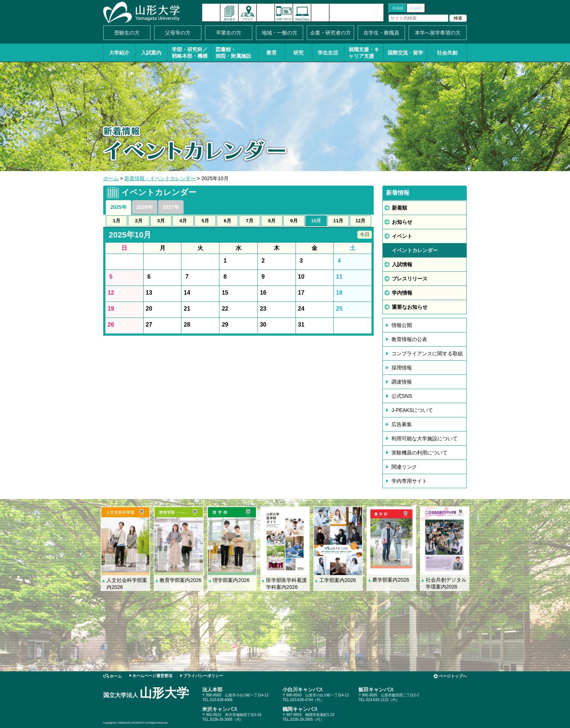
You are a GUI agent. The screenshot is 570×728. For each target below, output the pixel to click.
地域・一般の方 (280, 33)
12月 (360, 221)
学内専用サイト (409, 481)
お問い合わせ (284, 13)
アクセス (248, 13)
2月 (139, 221)
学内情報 (402, 293)
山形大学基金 (357, 13)
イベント (402, 236)
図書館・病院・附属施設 (233, 53)
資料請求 (229, 13)
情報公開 (402, 325)
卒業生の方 (229, 33)
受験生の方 (127, 33)
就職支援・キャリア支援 (364, 53)
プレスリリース (410, 279)
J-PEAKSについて (412, 410)
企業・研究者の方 (330, 33)
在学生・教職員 (381, 33)
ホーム (111, 178)
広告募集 (402, 424)
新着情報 (211, 13)
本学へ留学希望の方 (438, 33)
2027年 (171, 207)
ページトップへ (453, 676)
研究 (298, 53)
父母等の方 (178, 33)
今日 (365, 234)
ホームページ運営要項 (152, 676)
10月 (316, 221)
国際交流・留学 (405, 53)
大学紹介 (119, 53)
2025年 (118, 207)
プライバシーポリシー (203, 676)
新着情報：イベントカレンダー (160, 178)
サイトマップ (320, 13)
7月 (249, 221)
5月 (205, 221)
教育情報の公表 (409, 339)
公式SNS (402, 396)
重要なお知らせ (410, 307)
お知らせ (402, 222)
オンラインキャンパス (302, 13)
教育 (272, 53)
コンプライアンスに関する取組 (427, 353)
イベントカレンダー (266, 13)
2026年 (144, 207)
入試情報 (402, 264)
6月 (227, 221)
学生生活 (328, 53)
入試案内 (151, 53)
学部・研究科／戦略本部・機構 (190, 53)
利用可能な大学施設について (425, 438)
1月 (116, 221)
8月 (272, 221)
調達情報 (402, 382)
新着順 (400, 208)
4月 (183, 221)
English (416, 8)
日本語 (398, 8)
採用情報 (402, 368)
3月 (161, 221)
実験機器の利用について (420, 453)
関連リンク (404, 467)
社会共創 (447, 53)
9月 (294, 221)
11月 (338, 221)
